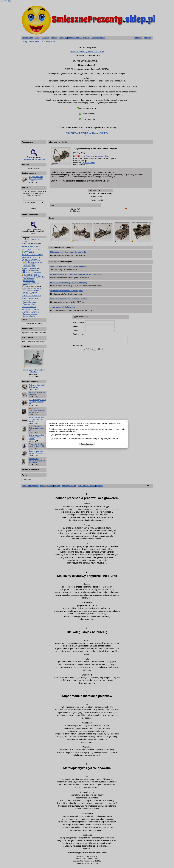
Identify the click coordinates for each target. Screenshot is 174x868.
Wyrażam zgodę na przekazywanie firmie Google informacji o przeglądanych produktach (86, 439)
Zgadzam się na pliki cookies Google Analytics (71, 435)
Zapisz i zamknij (87, 444)
